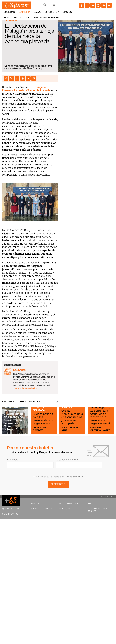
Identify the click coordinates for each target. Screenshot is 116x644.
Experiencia (52, 13)
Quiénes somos (10, 514)
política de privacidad (73, 477)
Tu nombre (13, 460)
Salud (38, 13)
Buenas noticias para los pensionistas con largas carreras (42, 415)
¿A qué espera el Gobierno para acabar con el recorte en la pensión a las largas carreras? (100, 412)
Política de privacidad (42, 509)
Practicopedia (84, 13)
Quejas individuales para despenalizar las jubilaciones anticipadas (71, 414)
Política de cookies (69, 504)
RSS (89, 504)
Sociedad (9, 13)
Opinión (67, 13)
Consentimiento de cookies (98, 510)
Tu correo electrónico (67, 460)
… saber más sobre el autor (25, 388)
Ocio (99, 13)
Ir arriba (106, 497)
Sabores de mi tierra (16, 19)
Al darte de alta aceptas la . (58, 477)
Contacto (65, 509)
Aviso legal (37, 504)
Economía (24, 13)
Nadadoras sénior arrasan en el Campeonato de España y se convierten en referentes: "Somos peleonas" (15, 417)
